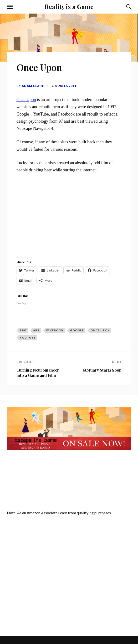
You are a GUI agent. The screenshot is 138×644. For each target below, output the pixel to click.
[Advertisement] (47, 579)
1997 (23, 330)
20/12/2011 (67, 86)
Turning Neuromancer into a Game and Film (38, 373)
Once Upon (39, 67)
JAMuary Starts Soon (102, 370)
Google (77, 330)
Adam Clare (33, 86)
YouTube (28, 337)
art (36, 330)
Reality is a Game (69, 6)
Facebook (55, 330)
